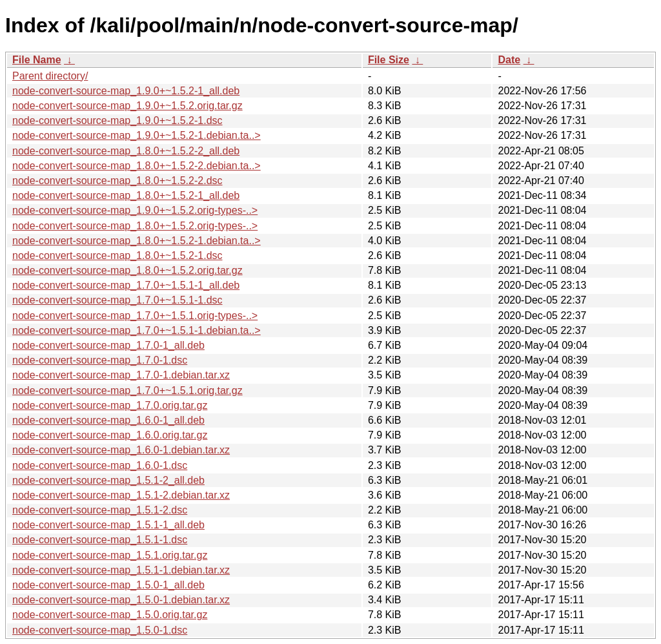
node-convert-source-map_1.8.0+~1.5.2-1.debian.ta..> (137, 241)
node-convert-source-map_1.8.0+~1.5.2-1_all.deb (126, 195)
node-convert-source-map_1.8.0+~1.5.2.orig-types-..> (135, 226)
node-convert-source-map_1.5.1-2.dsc (100, 510)
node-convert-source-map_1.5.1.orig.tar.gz (110, 555)
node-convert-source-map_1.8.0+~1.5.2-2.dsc (117, 181)
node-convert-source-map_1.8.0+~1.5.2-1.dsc (117, 255)
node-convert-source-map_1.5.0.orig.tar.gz (110, 615)
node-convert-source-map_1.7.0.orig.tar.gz (110, 405)
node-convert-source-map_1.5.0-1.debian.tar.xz (121, 600)
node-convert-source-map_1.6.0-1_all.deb (108, 420)
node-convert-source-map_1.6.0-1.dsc (100, 465)
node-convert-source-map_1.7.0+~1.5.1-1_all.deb (126, 285)
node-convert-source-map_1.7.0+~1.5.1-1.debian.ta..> (137, 330)
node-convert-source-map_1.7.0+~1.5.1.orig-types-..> (135, 316)
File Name (37, 60)
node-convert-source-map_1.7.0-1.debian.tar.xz (121, 375)
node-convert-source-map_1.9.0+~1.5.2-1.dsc (117, 120)
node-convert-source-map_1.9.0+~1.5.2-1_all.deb (126, 91)
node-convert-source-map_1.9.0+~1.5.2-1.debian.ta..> (137, 135)
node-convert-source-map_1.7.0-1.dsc (100, 360)
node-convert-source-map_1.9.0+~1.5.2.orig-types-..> (135, 210)
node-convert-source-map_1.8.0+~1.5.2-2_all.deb (126, 151)
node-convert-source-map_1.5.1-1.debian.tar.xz (121, 570)
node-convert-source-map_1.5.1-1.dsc (100, 540)
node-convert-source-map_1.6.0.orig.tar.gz (110, 435)
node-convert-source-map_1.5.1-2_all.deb (108, 480)
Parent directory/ (50, 76)
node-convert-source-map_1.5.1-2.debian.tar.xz (121, 495)
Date (509, 60)
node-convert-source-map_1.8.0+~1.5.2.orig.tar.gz (127, 270)
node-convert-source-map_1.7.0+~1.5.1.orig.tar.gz (127, 390)
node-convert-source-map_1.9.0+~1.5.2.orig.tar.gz (127, 106)
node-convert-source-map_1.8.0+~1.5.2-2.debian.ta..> (137, 166)
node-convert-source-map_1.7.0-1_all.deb (108, 345)
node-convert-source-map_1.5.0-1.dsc (100, 630)
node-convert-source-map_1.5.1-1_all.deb (108, 525)
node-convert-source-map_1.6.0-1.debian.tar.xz (121, 450)
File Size (389, 60)
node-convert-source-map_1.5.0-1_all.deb (108, 585)
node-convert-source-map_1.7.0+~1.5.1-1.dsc (117, 300)
